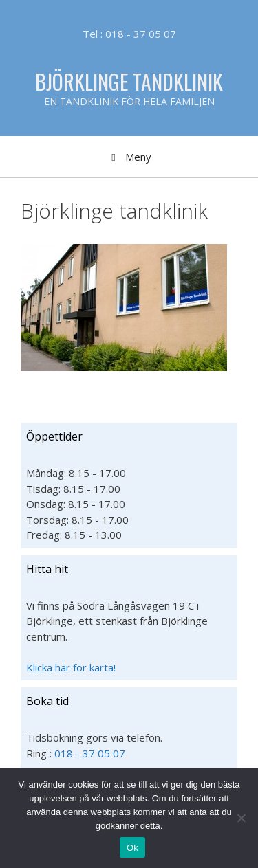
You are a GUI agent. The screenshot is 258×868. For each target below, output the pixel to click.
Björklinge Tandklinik (129, 81)
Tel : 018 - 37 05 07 (129, 34)
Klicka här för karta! (71, 667)
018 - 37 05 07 (90, 753)
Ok (132, 848)
